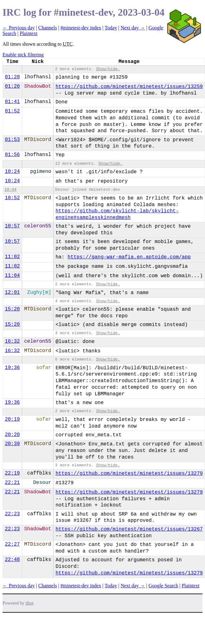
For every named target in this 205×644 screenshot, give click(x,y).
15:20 (12, 309)
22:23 (12, 514)
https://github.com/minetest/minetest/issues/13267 (129, 529)
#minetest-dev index (81, 28)
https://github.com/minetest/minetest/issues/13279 (129, 474)
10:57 (12, 226)
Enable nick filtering (23, 55)
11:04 (12, 276)
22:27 (12, 544)
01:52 (12, 111)
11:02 (12, 257)
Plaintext (29, 33)
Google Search (164, 586)
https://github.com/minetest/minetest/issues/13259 (129, 87)
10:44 (10, 190)
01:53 (12, 140)
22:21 (12, 483)
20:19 (12, 419)
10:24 (12, 172)
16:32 (12, 341)
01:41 (12, 102)
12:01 (12, 293)
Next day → (133, 28)
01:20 (12, 77)
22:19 (12, 473)
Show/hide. (108, 69)
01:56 (12, 155)
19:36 (12, 368)
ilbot (30, 603)
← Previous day (19, 28)
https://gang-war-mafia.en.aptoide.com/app (129, 257)
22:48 (12, 560)
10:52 (12, 198)
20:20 (12, 435)
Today (111, 28)
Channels (48, 28)
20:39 (12, 444)
